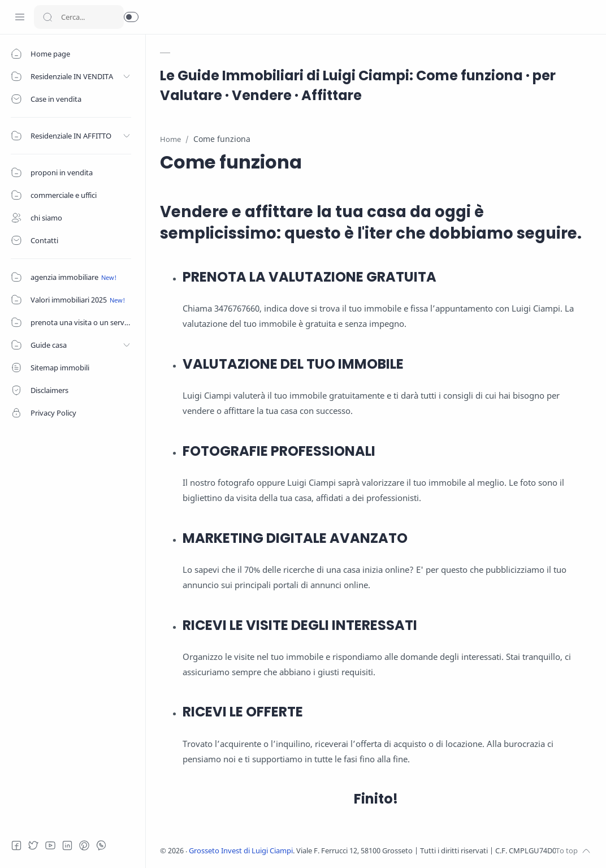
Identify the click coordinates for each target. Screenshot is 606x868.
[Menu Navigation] (20, 17)
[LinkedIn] (71, 845)
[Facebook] (20, 845)
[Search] (79, 17)
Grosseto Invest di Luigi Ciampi (242, 851)
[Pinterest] (88, 845)
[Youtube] (54, 845)
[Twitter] (37, 845)
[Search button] (47, 17)
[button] (131, 17)
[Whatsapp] (105, 845)
